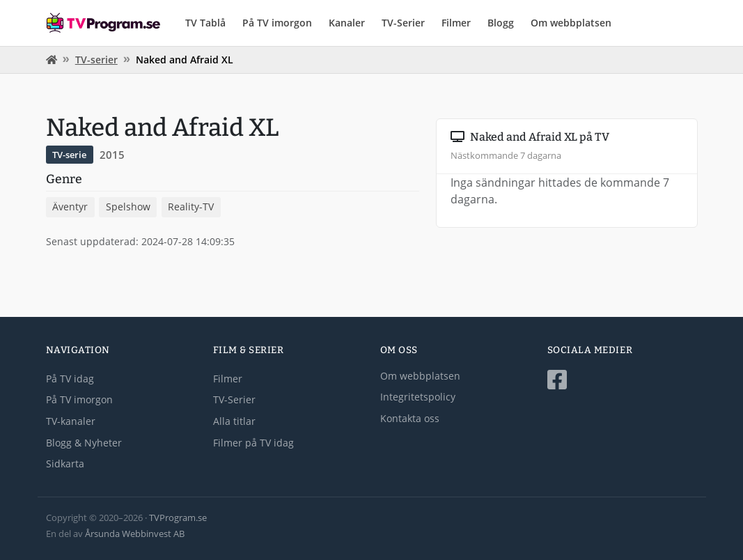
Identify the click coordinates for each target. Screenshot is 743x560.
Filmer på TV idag (253, 443)
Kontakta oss (410, 418)
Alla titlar (234, 421)
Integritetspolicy (418, 397)
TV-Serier (403, 23)
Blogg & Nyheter (84, 443)
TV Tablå (205, 23)
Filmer (456, 23)
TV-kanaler (71, 421)
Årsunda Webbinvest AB (135, 534)
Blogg (501, 23)
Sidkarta (65, 464)
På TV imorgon (277, 23)
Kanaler (347, 23)
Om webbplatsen (571, 23)
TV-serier (96, 60)
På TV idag (70, 379)
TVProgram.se (178, 518)
